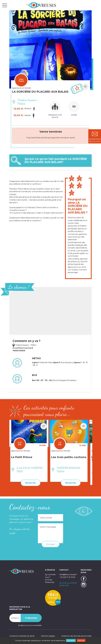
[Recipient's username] (15, 618)
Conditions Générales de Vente (22, 636)
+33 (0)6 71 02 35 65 (67, 577)
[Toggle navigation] (5, 5)
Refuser (81, 641)
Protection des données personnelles (77, 636)
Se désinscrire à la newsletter (30, 625)
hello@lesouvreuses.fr (68, 575)
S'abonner (31, 618)
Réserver (31, 483)
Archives (49, 580)
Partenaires (50, 582)
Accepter (71, 641)
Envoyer (51, 544)
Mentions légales (48, 636)
